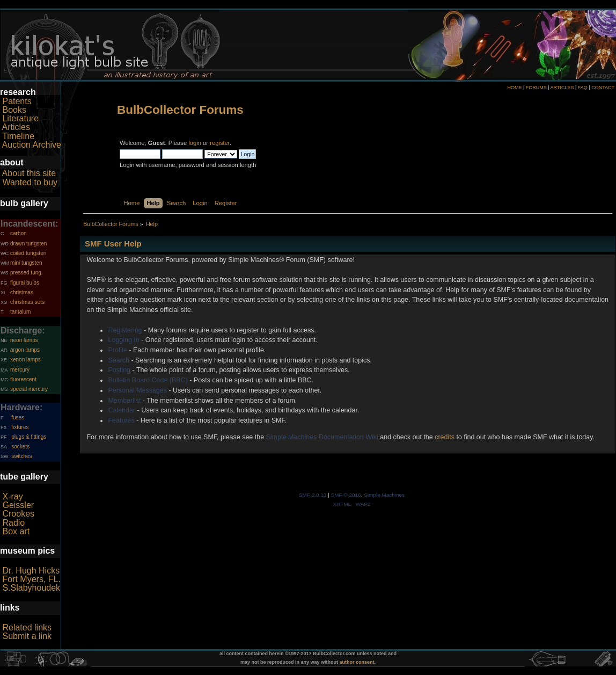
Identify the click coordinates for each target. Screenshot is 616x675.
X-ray (12, 496)
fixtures (20, 427)
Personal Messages (137, 390)
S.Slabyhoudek (31, 588)
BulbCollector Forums (180, 110)
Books (14, 110)
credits (445, 437)
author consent (357, 662)
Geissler (18, 505)
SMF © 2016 (346, 495)
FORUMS (536, 88)
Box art (16, 531)
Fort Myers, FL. (31, 579)
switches (21, 456)
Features (121, 420)
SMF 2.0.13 (313, 495)
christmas (22, 292)
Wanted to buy (30, 182)
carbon (19, 233)
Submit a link (27, 636)
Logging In (123, 340)
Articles (16, 127)
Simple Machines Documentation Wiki (322, 437)
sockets (20, 447)
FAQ (583, 88)
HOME (514, 88)
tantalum (20, 312)
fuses (18, 418)
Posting (119, 370)
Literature (20, 118)
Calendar (122, 410)
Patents (17, 101)
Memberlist (124, 401)
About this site (29, 173)
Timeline (18, 136)
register (220, 143)
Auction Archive (32, 145)
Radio (13, 523)
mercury (20, 370)
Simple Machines (384, 495)
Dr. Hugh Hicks (31, 571)
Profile (117, 350)
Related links (27, 627)
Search (119, 360)
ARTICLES (562, 88)
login (195, 143)
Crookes (18, 514)
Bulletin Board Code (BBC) (148, 380)
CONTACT (603, 88)
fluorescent (23, 379)
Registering (125, 330)
